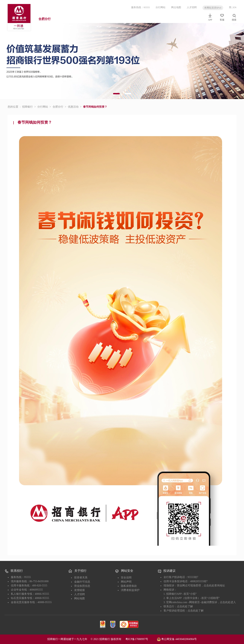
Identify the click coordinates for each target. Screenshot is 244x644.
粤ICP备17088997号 (141, 639)
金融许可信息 (82, 582)
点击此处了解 (185, 606)
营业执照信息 (82, 586)
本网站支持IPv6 (213, 8)
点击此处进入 (228, 602)
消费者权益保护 (130, 590)
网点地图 (176, 7)
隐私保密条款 (129, 586)
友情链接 (79, 590)
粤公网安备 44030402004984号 (177, 639)
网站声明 (126, 582)
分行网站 (161, 7)
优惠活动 (73, 107)
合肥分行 (45, 19)
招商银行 (27, 107)
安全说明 (126, 578)
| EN (234, 7)
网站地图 (79, 598)
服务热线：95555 (140, 7)
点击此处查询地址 (214, 586)
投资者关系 (81, 578)
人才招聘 (192, 7)
